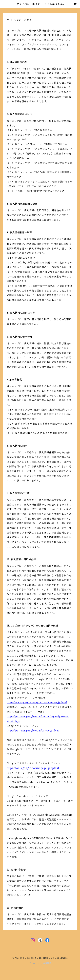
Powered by (40, 963)
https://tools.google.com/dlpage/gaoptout (33, 768)
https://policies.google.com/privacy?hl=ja (33, 731)
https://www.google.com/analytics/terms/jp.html (37, 703)
